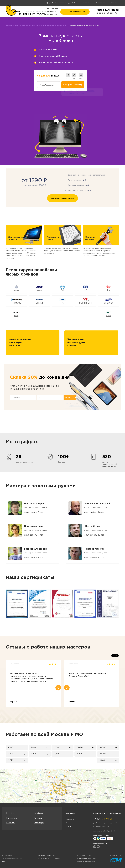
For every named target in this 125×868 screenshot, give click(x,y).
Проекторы (39, 823)
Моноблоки (38, 813)
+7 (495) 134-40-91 (105, 10)
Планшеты (11, 823)
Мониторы (38, 818)
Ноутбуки (10, 813)
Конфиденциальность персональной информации (49, 857)
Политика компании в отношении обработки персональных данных (87, 858)
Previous (5, 603)
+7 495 (103, 819)
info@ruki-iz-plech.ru (101, 826)
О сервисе (100, 3)
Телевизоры (11, 818)
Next (120, 603)
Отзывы (114, 3)
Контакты (86, 3)
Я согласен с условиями (81, 92)
